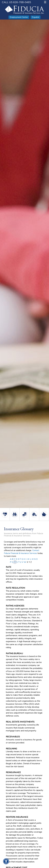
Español (36, 17)
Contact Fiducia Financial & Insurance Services (22, 552)
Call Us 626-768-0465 (16, 2)
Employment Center (19, 17)
